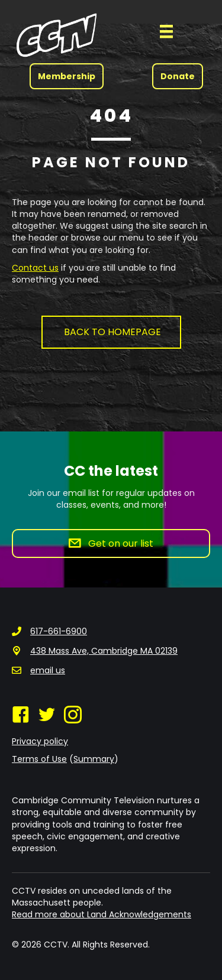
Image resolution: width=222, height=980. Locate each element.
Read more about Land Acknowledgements (102, 914)
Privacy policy (40, 741)
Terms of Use (39, 759)
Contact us (35, 268)
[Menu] (166, 31)
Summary (94, 759)
